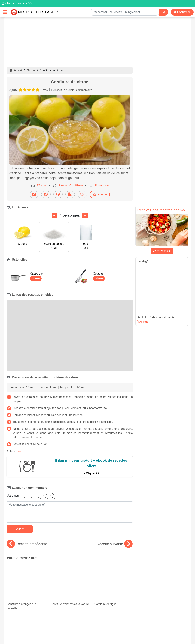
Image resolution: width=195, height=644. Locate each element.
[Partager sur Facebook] (46, 194)
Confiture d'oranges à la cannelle (26, 573)
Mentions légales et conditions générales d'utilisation (94, 630)
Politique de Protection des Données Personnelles (155, 630)
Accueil (16, 70)
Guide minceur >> (19, 3)
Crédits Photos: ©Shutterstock (66, 634)
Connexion (182, 12)
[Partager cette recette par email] (34, 194)
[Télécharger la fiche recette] (70, 194)
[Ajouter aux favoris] (82, 194)
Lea (19, 451)
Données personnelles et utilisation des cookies (34, 630)
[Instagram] (111, 624)
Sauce (31, 70)
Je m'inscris (162, 251)
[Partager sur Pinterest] (58, 194)
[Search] (164, 12)
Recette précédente (27, 544)
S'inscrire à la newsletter (132, 634)
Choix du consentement (101, 634)
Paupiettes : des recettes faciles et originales (114, 592)
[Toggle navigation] (5, 12)
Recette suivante (115, 544)
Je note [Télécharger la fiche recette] (100, 194)
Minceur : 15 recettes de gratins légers (23, 589)
